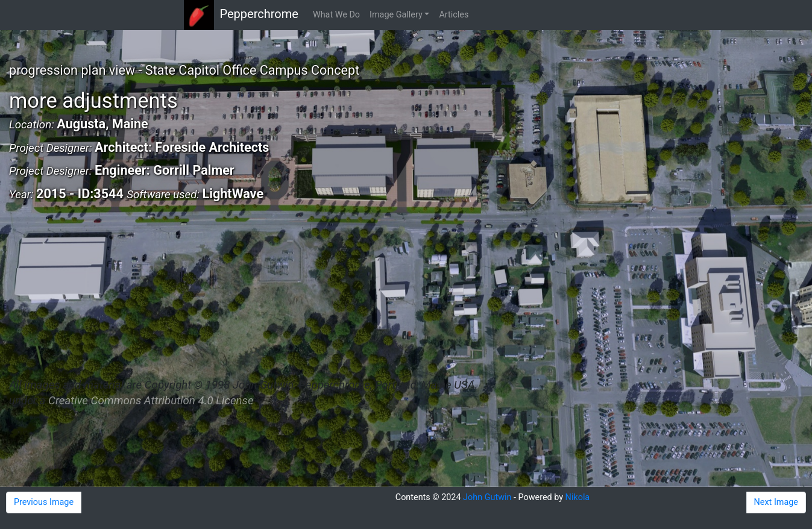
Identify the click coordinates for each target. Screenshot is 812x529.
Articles (454, 15)
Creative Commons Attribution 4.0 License (151, 401)
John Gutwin (487, 497)
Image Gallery (396, 15)
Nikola (578, 497)
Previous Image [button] (44, 502)
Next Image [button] (776, 502)
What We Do (336, 15)
